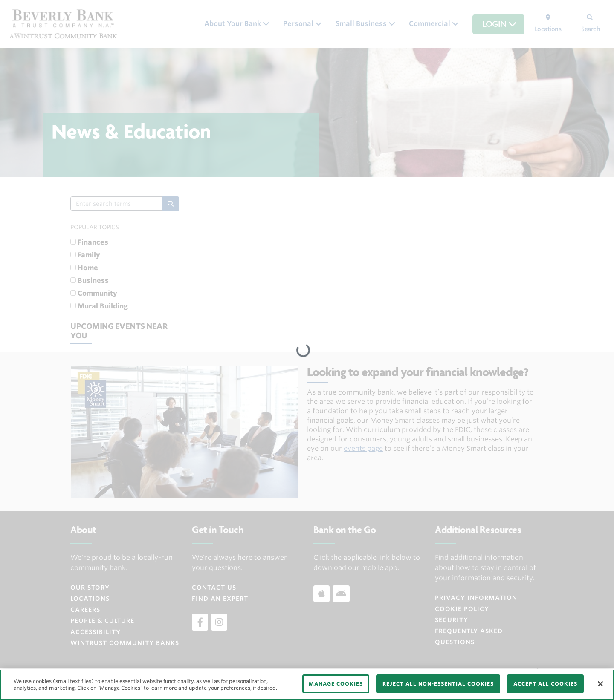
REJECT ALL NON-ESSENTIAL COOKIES (438, 684)
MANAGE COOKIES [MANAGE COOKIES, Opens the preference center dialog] (336, 684)
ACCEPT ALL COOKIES (545, 684)
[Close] (600, 684)
